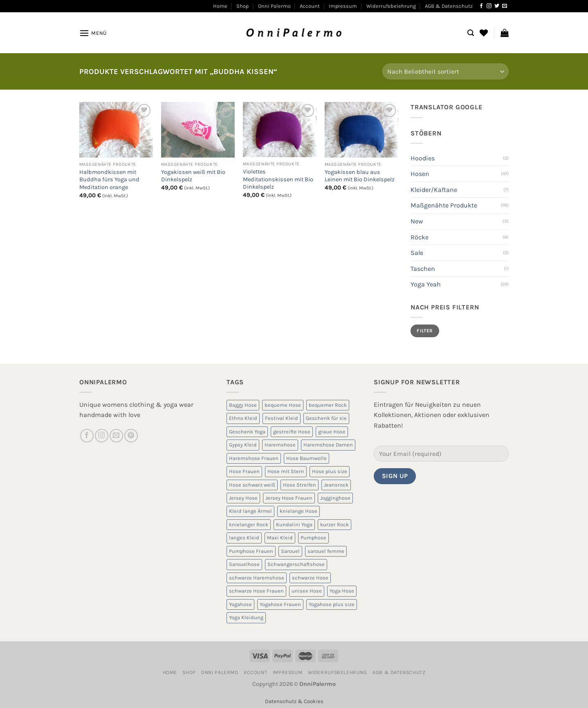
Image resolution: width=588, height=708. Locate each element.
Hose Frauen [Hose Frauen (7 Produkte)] (244, 471)
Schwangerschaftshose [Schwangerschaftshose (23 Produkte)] (296, 564)
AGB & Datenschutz (449, 6)
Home (220, 6)
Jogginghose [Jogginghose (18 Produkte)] (335, 498)
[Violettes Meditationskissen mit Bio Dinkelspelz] (280, 130)
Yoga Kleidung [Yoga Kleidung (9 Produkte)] (246, 617)
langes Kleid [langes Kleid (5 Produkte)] (244, 538)
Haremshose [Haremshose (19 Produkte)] (280, 445)
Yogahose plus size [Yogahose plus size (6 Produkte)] (332, 604)
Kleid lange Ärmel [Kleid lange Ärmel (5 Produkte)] (250, 511)
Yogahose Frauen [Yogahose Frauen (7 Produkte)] (280, 604)
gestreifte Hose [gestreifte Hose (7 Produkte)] (292, 432)
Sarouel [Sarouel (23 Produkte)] (290, 551)
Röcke (420, 237)
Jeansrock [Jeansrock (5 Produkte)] (336, 485)
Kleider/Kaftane (434, 190)
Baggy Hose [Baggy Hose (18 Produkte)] (243, 405)
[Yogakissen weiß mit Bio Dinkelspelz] (198, 130)
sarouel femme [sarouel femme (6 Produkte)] (326, 551)
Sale (417, 253)
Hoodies (423, 158)
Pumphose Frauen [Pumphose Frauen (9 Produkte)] (251, 551)
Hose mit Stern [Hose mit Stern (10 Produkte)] (286, 471)
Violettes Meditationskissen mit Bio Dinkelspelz (278, 179)
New (417, 221)
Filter (425, 331)
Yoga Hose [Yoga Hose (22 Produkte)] (342, 591)
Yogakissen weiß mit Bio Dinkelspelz (193, 176)
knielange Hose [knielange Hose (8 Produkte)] (298, 511)
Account (310, 6)
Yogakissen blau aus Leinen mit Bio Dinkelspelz (360, 176)
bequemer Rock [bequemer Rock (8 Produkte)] (328, 405)
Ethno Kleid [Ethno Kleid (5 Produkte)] (243, 418)
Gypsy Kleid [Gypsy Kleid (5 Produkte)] (243, 445)
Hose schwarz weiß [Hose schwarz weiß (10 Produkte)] (252, 485)
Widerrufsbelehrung (391, 6)
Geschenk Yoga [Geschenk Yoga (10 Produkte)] (247, 432)
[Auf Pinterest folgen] (131, 436)
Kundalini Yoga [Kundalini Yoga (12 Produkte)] (294, 524)
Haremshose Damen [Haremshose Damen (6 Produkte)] (328, 445)
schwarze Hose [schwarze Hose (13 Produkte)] (310, 578)
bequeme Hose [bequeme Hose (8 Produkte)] (283, 405)
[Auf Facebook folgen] (481, 6)
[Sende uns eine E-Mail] (505, 6)
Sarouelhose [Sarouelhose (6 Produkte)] (244, 564)
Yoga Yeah (426, 284)
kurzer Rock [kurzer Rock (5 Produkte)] (334, 524)
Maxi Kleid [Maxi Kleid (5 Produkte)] (280, 538)
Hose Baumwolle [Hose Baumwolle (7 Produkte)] (306, 458)
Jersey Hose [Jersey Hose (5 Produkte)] (243, 498)
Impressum (343, 6)
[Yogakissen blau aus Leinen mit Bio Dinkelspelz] (361, 130)
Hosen (420, 174)
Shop (242, 6)
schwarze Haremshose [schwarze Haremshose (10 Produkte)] (257, 578)
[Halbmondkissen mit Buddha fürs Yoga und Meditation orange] (116, 130)
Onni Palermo (274, 6)
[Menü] (93, 33)
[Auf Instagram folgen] (489, 6)
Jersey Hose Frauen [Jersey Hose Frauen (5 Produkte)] (289, 498)
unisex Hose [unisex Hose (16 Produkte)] (307, 591)
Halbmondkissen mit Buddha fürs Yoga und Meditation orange (109, 180)
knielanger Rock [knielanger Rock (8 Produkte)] (249, 524)
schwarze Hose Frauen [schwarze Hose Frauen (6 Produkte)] (256, 591)
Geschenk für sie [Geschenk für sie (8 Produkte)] (326, 418)
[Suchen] (471, 33)
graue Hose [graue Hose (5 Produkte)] (332, 432)
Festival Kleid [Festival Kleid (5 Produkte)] (282, 418)
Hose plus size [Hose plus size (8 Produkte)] (330, 471)
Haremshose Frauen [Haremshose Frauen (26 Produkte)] (254, 458)
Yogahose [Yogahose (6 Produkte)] (240, 604)
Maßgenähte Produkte (444, 205)
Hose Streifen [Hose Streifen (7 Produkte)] (300, 485)
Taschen (423, 269)
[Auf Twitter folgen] (497, 6)
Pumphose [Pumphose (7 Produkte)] (313, 538)
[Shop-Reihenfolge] (445, 71)
